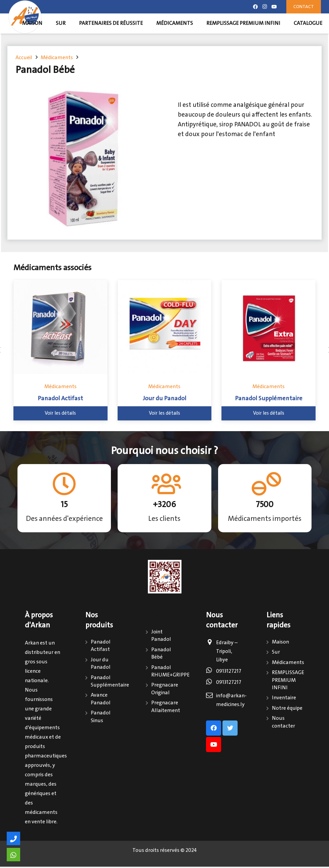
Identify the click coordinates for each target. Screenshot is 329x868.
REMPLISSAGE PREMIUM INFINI (288, 680)
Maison (280, 642)
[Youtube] (274, 7)
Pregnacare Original (165, 689)
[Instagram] (265, 7)
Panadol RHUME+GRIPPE (170, 671)
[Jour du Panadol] (165, 327)
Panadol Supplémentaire (269, 399)
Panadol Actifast (60, 399)
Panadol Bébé (161, 653)
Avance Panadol (101, 699)
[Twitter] (230, 728)
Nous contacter (283, 722)
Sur (276, 652)
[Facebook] (255, 7)
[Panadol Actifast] (60, 327)
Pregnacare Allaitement (166, 707)
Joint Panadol (161, 636)
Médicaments (60, 387)
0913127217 (229, 671)
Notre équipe (287, 708)
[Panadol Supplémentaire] (269, 327)
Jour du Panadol (164, 399)
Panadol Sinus (101, 717)
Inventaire (284, 698)
